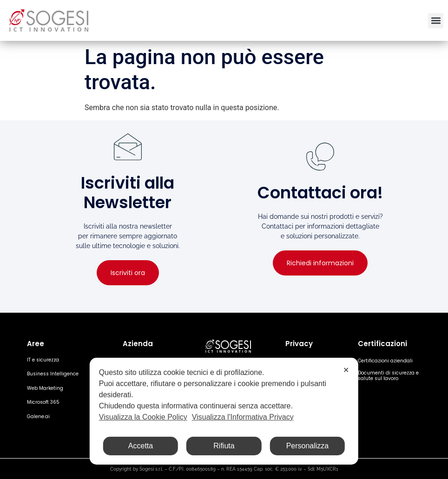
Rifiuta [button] (224, 446)
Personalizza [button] (308, 446)
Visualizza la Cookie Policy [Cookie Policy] (143, 417)
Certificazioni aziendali (385, 361)
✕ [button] (346, 370)
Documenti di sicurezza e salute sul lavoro (388, 376)
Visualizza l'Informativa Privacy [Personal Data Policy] (243, 417)
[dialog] (224, 411)
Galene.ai (38, 417)
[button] (436, 21)
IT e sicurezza (43, 360)
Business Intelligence (53, 374)
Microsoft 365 (43, 402)
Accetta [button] (141, 446)
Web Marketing (45, 388)
